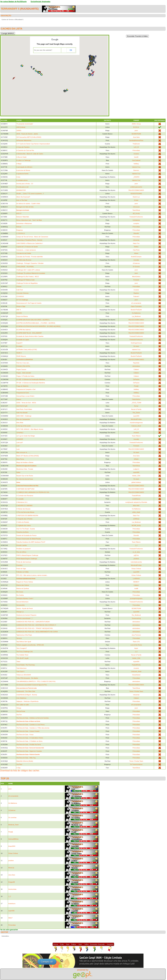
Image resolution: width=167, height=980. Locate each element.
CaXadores (136, 220)
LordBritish (136, 579)
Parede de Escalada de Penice (27, 535)
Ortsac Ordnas (136, 569)
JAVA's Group (136, 124)
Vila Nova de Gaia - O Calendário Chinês (30, 738)
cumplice (136, 223)
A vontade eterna (22, 180)
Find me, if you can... (23, 363)
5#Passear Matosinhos (24, 140)
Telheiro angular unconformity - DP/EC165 (30, 645)
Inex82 (136, 157)
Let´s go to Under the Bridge (26, 436)
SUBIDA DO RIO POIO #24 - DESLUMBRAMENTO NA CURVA (37, 632)
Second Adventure (22, 602)
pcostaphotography (136, 598)
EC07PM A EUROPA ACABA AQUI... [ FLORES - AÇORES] (36, 323)
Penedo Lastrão (22, 545)
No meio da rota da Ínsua (25, 479)
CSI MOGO (20, 296)
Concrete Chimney (23, 293)
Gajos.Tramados (136, 306)
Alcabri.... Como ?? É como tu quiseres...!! (30, 194)
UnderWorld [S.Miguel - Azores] (27, 695)
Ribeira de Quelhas (23, 589)
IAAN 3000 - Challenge (24, 416)
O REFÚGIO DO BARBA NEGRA (27, 515)
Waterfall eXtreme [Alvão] (25, 761)
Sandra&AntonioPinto (136, 140)
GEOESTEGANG (136, 194)
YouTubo (19, 764)
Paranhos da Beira (23, 532)
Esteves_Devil (136, 426)
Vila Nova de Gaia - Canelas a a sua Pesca (30, 725)
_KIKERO (136, 177)
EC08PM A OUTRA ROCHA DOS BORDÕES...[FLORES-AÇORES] (38, 326)
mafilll (136, 589)
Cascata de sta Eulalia (24, 253)
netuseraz (136, 240)
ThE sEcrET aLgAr (23, 658)
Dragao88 (12, 882)
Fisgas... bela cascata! (24, 373)
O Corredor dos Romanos (25, 496)
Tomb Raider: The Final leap (26, 665)
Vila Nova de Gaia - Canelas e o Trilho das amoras (33, 728)
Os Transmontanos (136, 764)
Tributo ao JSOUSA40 (24, 675)
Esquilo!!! (19, 343)
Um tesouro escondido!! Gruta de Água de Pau (32, 685)
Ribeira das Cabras (23, 585)
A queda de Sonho (23, 174)
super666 (136, 416)
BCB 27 (19, 213)
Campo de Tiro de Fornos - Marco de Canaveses (32, 237)
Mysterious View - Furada (25, 469)
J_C (136, 545)
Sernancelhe (21, 605)
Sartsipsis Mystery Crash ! (25, 598)
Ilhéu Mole (20, 423)
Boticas (19, 227)
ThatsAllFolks (136, 496)
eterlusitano (136, 366)
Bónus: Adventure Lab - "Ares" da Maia (29, 220)
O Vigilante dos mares (24, 525)
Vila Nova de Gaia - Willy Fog (26, 758)
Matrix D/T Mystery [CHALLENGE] (28, 456)
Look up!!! (20, 442)
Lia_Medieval (136, 316)
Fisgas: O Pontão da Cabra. (26, 376)
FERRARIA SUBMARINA (25, 360)
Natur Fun (136, 243)
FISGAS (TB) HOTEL (23, 366)
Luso (18, 449)
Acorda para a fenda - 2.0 (25, 184)
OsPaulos (136, 379)
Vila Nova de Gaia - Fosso (25, 735)
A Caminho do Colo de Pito (25, 150)
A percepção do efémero (24, 167)
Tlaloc (18, 662)
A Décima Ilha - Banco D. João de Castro (30, 154)
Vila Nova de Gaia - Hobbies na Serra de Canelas (33, 718)
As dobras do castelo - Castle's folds (28, 204)
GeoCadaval (136, 160)
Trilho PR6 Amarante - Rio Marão (27, 678)
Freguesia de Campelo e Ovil (26, 389)
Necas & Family (136, 409)
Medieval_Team (13, 825)
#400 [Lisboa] (21, 127)
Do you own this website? (43, 50)
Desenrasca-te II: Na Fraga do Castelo (29, 303)
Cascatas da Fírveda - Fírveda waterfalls (30, 257)
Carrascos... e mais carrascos (26, 250)
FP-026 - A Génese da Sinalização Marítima (31, 383)
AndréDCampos (136, 257)
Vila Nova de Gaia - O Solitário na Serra (29, 741)
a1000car (136, 519)
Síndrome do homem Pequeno (26, 615)
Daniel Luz (136, 197)
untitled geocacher (136, 187)
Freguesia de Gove (23, 393)
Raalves (136, 293)
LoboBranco (136, 499)
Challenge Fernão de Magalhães (27, 283)
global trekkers (136, 482)
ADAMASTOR (21, 190)
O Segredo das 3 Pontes (24, 519)
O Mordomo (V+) (22, 502)
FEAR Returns (21, 356)
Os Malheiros (136, 313)
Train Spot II (20, 671)
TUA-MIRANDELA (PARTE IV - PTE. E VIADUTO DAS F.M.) (36, 681)
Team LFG (136, 642)
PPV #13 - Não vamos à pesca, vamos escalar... (32, 575)
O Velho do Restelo (23, 522)
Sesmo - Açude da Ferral (25, 608)
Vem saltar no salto (23, 705)
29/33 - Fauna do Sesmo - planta (27, 134)
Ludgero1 (136, 469)
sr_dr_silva (136, 552)
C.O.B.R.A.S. (21, 233)
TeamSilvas (136, 210)
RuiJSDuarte (29, 9)
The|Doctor (136, 144)
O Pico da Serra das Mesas (25, 512)
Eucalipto (19, 346)
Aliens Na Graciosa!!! (23, 197)
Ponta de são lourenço (24, 562)
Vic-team (136, 346)
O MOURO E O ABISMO (25, 506)
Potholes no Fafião (23, 572)
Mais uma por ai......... (24, 452)
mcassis (136, 154)
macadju (136, 260)
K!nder (136, 200)
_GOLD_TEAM (136, 403)
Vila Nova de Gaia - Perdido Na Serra (29, 744)
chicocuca (136, 207)
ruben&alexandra (136, 562)
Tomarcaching (136, 618)
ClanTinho (136, 250)
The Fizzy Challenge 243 (25, 652)
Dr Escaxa (136, 267)
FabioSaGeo (136, 399)
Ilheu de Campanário (23, 419)
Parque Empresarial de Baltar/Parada (29, 539)
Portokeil (136, 280)
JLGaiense (136, 263)
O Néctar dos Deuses (23, 509)
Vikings (19, 708)
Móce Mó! (136, 506)
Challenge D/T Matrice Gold (26, 280)
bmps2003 (12, 846)
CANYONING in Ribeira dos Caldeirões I (30, 243)
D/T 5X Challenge (22, 300)
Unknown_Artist (136, 671)
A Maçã (19, 164)
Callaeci (136, 369)
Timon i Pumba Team (136, 691)
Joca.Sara (136, 137)
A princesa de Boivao (23, 170)
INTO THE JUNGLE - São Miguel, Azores (30, 429)
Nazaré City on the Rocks (25, 476)
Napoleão (136, 363)
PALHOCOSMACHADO (136, 190)
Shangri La (20, 612)
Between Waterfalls (23, 217)
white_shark (136, 512)
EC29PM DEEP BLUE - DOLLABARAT (29, 333)
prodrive (136, 559)
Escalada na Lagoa (23, 340)
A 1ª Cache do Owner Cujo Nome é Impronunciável (33, 144)
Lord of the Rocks (136, 645)
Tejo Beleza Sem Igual (24, 642)
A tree (18, 177)
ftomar (136, 406)
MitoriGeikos (136, 277)
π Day (18, 768)
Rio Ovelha (20, 595)
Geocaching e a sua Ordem (25, 396)
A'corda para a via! (23, 187)
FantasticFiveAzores (136, 217)
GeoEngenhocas (136, 343)
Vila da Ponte (21, 711)
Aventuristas (12, 889)
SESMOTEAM (136, 134)
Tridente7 (136, 296)
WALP (10, 918)
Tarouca (19, 638)
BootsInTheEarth (136, 310)
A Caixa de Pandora (23, 147)
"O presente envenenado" (25, 124)
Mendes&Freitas (136, 419)
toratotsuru (12, 904)
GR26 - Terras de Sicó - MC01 (26, 403)
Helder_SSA (136, 476)
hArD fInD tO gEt (22, 406)
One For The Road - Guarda (26, 529)
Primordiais (136, 150)
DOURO (19, 313)
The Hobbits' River (22, 655)
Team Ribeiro (136, 436)
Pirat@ (136, 386)
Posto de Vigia (21, 569)
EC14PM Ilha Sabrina (24, 330)
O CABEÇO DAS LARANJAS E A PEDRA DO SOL (33, 492)
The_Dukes (136, 413)
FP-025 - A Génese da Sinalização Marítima (31, 379)
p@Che (136, 555)
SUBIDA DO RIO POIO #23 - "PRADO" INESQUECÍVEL (35, 628)
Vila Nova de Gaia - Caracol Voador (28, 731)
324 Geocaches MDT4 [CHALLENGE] (29, 137)
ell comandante (136, 303)
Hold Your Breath (22, 413)
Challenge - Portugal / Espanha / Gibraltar (30, 263)
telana (136, 253)
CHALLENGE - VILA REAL (25, 267)
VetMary (136, 164)
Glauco (19, 399)
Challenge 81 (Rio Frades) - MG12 (28, 277)
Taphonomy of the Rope (24, 635)
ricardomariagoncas (136, 423)
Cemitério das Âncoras (24, 260)
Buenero (136, 170)
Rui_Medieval (136, 615)
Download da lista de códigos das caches (20, 771)
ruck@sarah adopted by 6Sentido (136, 502)
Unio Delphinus (21, 698)
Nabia (18, 472)
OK (71, 50)
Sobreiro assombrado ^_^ (25, 618)
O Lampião (20, 499)
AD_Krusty (136, 213)
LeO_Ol (136, 147)
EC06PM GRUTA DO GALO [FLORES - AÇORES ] (33, 320)
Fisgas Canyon (21, 369)
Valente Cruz (136, 167)
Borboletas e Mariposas (24, 223)
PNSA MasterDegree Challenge (27, 559)
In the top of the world (24, 426)
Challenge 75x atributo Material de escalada (31, 273)
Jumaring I (20, 433)
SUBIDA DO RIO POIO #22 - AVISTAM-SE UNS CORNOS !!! (36, 625)
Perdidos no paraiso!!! (24, 549)
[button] (36, 71)
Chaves (19, 286)
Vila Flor (19, 715)
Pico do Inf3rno (21, 552)
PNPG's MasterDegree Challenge (27, 555)
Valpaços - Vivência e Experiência (27, 701)
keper (136, 648)
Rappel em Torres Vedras (25, 582)
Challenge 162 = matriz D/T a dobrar (28, 270)
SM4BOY (136, 582)
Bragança (20, 230)
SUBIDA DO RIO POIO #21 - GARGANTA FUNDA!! (33, 622)
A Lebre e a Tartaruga (24, 160)
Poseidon (20, 565)
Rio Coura (20, 592)
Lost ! (18, 446)
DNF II (19, 310)
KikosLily (11, 868)
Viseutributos (136, 675)
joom (136, 130)
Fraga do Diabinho (23, 386)
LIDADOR (20, 439)
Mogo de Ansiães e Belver (25, 462)
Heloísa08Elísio (13, 839)
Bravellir (136, 233)
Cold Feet (20, 290)
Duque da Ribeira (22, 316)
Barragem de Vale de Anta (25, 207)
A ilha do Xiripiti (21, 157)
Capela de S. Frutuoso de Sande (27, 247)
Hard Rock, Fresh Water (24, 409)
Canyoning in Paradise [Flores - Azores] (29, 240)
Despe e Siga (21, 306)
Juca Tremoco (136, 635)
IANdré (136, 459)
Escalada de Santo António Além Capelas (30, 336)
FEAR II (19, 353)
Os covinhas (12, 818)
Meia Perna (20, 459)
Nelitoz (136, 247)
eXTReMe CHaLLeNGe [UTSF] (27, 350)
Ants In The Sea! (22, 200)
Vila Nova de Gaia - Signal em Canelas (29, 751)
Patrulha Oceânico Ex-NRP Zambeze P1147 (31, 542)
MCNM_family (136, 525)
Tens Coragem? (22, 648)
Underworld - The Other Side (26, 691)
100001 (19, 130)
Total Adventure (22, 668)
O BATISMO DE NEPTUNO (25, 489)
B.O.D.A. (136, 127)
